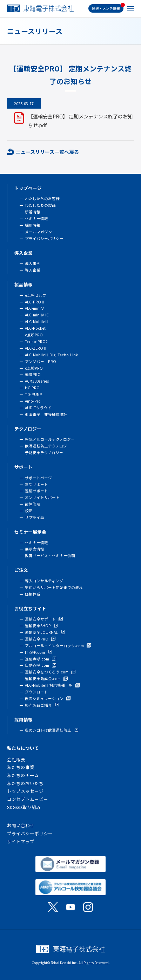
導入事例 (33, 263)
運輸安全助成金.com (43, 679)
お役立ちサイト (30, 608)
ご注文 (21, 570)
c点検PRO (34, 368)
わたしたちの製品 (40, 205)
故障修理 (33, 504)
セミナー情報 (36, 218)
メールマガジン (38, 232)
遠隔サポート (36, 491)
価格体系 (33, 594)
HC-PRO (32, 388)
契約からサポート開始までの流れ (54, 587)
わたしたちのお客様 (42, 198)
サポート (23, 467)
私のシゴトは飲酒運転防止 (48, 730)
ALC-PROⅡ (35, 302)
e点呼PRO (34, 335)
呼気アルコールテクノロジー (50, 439)
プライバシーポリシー (44, 238)
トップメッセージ (25, 791)
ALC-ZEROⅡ (36, 348)
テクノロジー (28, 429)
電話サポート (36, 484)
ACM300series (37, 381)
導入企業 (23, 253)
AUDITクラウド (38, 408)
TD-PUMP (33, 394)
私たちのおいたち (25, 783)
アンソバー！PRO (41, 361)
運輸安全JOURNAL (41, 632)
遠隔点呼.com (37, 659)
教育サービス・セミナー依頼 (50, 556)
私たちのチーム (23, 775)
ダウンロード (36, 692)
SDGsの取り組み (24, 807)
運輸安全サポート (40, 619)
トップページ (28, 188)
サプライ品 (35, 517)
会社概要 (16, 759)
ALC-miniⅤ (35, 308)
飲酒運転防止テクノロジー (48, 446)
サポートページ (38, 478)
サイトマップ (21, 841)
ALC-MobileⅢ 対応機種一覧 (49, 685)
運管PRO (33, 374)
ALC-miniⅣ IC (37, 315)
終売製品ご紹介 (38, 705)
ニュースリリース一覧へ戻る (47, 152)
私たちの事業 (21, 767)
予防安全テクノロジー (44, 453)
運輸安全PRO (37, 639)
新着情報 (33, 212)
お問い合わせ (21, 825)
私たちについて (23, 748)
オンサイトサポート (42, 497)
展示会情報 (35, 549)
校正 (29, 511)
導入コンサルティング (44, 581)
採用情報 (33, 225)
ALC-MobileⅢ (37, 321)
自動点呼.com (37, 665)
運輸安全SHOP (38, 626)
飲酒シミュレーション (44, 698)
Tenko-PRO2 (36, 341)
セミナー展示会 (30, 532)
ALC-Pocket (35, 328)
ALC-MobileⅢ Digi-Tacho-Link (51, 355)
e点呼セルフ (36, 295)
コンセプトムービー (28, 799)
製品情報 (23, 284)
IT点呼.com (35, 652)
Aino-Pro (33, 401)
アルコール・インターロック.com (54, 646)
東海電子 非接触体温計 (46, 414)
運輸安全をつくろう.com (47, 672)
